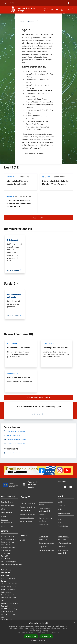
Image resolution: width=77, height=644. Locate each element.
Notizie (60, 502)
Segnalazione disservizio (47, 543)
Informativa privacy (64, 543)
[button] (39, 641)
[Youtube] (56, 9)
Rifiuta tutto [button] (46, 636)
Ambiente (42, 515)
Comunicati (10, 177)
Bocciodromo (12, 343)
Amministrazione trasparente (64, 538)
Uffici (3, 509)
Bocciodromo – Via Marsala (19, 348)
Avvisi (60, 509)
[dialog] (38, 632)
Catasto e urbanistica (27, 518)
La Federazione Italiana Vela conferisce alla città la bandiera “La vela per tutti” (20, 203)
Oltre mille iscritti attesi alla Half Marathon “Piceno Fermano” (56, 182)
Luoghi (60, 519)
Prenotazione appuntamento (44, 538)
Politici (3, 516)
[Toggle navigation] (4, 9)
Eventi (60, 522)
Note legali (61, 547)
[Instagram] (61, 9)
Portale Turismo (63, 526)
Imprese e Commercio (27, 514)
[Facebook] (51, 9)
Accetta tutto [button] (31, 636)
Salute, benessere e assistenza (46, 519)
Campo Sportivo (48, 343)
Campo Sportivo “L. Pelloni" (19, 377)
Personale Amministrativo (6, 521)
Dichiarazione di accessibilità (63, 552)
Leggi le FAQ (43, 547)
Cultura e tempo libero (28, 507)
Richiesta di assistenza (47, 550)
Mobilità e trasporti (26, 521)
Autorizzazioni (44, 524)
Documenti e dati (7, 526)
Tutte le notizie (39, 218)
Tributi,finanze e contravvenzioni (44, 510)
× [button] (75, 622)
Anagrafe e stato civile (28, 504)
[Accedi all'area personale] (69, 3)
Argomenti (30, 21)
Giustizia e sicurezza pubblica (46, 503)
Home (22, 21)
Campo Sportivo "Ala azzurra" (55, 348)
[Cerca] (73, 10)
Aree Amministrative (8, 505)
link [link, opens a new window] (58, 632)
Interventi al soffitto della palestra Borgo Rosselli (17, 182)
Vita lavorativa (25, 511)
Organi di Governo (7, 502)
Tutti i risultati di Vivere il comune (39, 397)
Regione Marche (8, 3)
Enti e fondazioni (7, 513)
